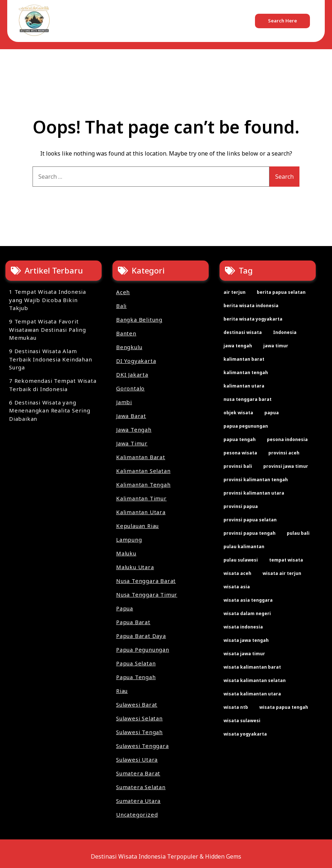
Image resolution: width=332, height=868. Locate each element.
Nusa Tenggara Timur (147, 594)
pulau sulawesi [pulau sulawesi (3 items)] (241, 560)
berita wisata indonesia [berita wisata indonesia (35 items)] (251, 306)
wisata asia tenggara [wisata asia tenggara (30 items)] (248, 600)
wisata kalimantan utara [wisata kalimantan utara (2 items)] (252, 694)
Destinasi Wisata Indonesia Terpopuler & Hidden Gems (166, 856)
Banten (126, 333)
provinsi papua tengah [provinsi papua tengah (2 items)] (250, 533)
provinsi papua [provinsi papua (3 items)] (241, 506)
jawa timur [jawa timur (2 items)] (276, 346)
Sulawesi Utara (137, 759)
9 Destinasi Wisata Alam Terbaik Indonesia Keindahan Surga (51, 359)
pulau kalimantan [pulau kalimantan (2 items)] (244, 547)
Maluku (126, 553)
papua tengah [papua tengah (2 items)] (240, 439)
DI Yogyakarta (136, 361)
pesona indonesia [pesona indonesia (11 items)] (287, 439)
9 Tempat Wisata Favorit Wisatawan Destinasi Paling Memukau (48, 329)
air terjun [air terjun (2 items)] (235, 292)
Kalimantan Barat (141, 457)
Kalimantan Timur (141, 498)
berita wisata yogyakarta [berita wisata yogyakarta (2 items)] (253, 319)
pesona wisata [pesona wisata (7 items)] (240, 453)
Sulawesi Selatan (139, 718)
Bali (121, 306)
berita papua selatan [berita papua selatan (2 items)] (281, 292)
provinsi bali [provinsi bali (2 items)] (238, 466)
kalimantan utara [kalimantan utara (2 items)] (244, 386)
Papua (125, 608)
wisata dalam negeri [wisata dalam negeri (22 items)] (247, 613)
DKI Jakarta (132, 374)
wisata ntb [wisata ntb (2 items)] (236, 707)
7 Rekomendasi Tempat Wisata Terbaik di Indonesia (53, 385)
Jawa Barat (131, 416)
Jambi (124, 402)
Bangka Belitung (139, 319)
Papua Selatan (136, 663)
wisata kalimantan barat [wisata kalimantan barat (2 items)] (252, 667)
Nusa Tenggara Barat (146, 581)
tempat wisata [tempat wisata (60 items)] (286, 560)
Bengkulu (129, 347)
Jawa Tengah (134, 429)
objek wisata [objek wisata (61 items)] (238, 413)
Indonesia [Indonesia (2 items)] (285, 332)
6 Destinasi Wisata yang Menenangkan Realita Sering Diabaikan (50, 410)
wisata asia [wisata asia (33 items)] (237, 587)
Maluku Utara (135, 567)
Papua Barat (133, 622)
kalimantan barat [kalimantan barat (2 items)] (244, 359)
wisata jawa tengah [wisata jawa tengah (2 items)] (246, 640)
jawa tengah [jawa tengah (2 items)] (238, 346)
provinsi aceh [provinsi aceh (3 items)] (284, 453)
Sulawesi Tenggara (142, 746)
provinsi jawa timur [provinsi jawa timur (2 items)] (286, 466)
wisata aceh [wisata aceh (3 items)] (237, 573)
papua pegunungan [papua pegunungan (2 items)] (246, 426)
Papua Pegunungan (143, 649)
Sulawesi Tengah (139, 732)
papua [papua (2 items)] (272, 413)
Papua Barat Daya (141, 636)
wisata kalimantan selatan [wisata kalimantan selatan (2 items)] (255, 680)
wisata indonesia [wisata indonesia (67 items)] (243, 627)
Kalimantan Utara (141, 512)
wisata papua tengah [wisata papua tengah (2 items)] (284, 707)
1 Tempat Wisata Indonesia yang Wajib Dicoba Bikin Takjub (48, 300)
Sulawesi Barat (137, 704)
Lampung (129, 539)
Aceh (123, 292)
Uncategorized (137, 814)
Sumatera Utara (138, 801)
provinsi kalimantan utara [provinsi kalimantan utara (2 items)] (254, 493)
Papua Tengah (136, 677)
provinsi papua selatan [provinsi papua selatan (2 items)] (250, 520)
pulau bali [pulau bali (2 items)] (298, 533)
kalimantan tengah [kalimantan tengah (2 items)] (246, 372)
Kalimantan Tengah (143, 484)
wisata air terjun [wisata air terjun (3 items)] (282, 573)
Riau (122, 691)
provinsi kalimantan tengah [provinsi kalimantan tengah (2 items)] (256, 480)
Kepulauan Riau (137, 526)
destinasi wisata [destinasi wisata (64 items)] (243, 332)
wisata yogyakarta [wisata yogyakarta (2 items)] (245, 734)
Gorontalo (130, 388)
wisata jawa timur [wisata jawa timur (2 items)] (244, 654)
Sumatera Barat (138, 773)
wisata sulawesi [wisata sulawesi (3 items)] (242, 721)
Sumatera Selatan (141, 787)
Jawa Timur (132, 443)
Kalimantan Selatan (143, 471)
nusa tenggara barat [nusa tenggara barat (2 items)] (248, 399)
